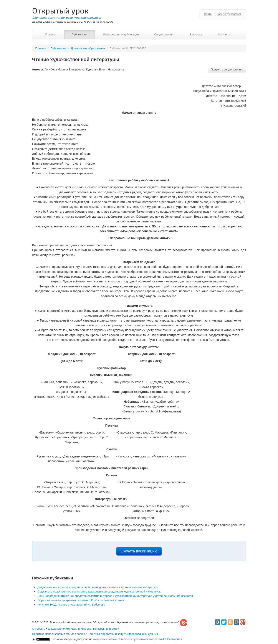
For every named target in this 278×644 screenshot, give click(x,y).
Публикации (80, 34)
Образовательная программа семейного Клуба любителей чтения (81, 600)
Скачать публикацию (139, 551)
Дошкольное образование (88, 48)
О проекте (39, 629)
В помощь (196, 34)
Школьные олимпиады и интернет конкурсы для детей (84, 629)
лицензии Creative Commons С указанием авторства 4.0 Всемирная (138, 639)
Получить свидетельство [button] (227, 69)
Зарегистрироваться (229, 14)
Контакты (224, 34)
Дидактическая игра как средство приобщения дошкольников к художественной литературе (98, 587)
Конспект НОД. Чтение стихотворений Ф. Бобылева (71, 605)
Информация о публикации (121, 34)
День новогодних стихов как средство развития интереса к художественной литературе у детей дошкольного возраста (115, 596)
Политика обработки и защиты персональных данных (123, 634)
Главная (51, 34)
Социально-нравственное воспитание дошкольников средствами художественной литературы (99, 591)
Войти (208, 14)
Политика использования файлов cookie (59, 634)
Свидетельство (164, 34)
